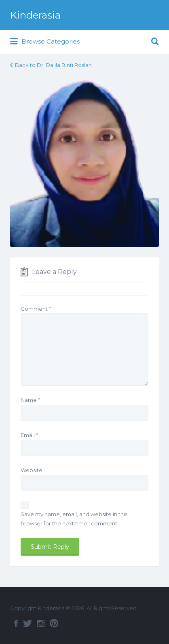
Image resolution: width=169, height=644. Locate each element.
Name (30, 400)
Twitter (27, 623)
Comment (36, 309)
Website (32, 470)
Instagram (41, 623)
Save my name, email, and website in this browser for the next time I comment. (74, 519)
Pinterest (54, 623)
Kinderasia (35, 15)
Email (29, 435)
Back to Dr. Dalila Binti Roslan (53, 65)
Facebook (16, 623)
